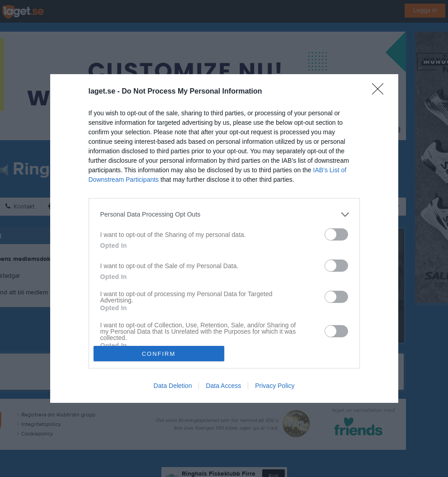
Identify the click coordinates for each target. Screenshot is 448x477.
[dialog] (224, 239)
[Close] (381, 92)
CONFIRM (159, 354)
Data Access (223, 386)
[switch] (336, 234)
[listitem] (224, 215)
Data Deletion (173, 386)
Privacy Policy (275, 386)
